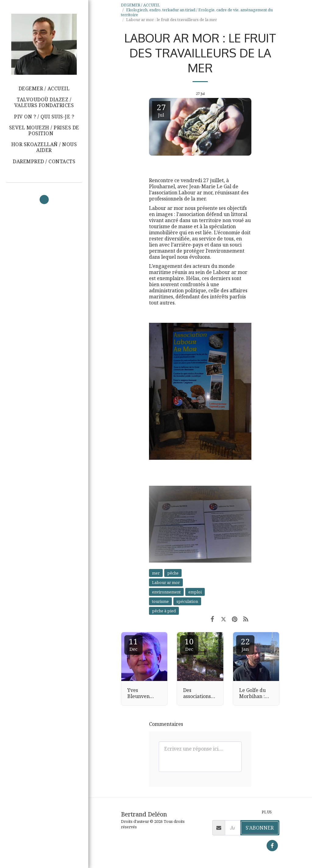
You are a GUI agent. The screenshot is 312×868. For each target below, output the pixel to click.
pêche (173, 573)
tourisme (160, 601)
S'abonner (260, 828)
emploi (195, 592)
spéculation (187, 601)
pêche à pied (164, 611)
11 (133, 644)
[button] (44, 131)
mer (156, 573)
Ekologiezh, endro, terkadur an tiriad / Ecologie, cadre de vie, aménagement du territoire (197, 12)
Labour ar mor (166, 582)
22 (245, 644)
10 (189, 644)
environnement (166, 592)
